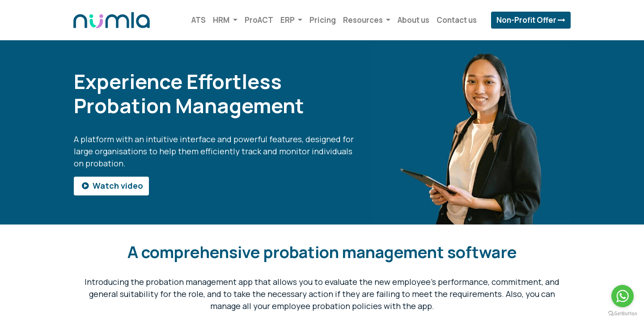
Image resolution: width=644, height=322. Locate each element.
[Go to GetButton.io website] (623, 313)
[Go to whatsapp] (623, 296)
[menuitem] (198, 20)
